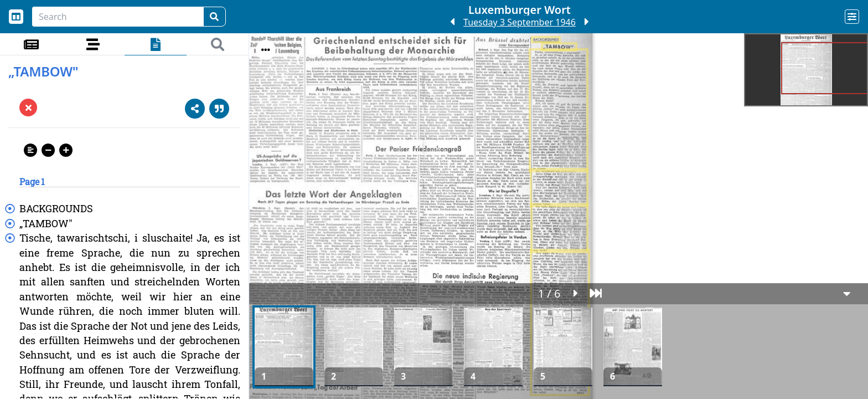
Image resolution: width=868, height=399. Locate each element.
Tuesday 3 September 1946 (520, 22)
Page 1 (32, 181)
